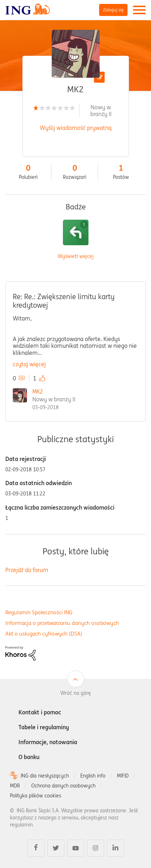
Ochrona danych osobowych (63, 786)
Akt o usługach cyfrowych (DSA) (44, 634)
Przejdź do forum (27, 570)
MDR (15, 786)
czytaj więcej (29, 364)
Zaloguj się (113, 10)
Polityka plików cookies (36, 796)
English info (93, 776)
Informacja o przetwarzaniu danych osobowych (62, 623)
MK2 (38, 391)
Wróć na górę (76, 693)
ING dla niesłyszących (45, 776)
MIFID (123, 776)
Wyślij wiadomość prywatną (76, 128)
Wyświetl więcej (75, 256)
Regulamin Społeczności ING (39, 612)
